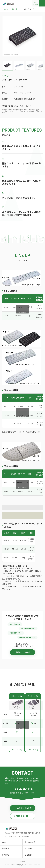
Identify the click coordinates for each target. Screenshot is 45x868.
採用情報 (6, 855)
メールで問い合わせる (22, 808)
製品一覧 (14, 9)
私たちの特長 (30, 842)
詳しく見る (16, 750)
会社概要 (28, 855)
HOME (6, 9)
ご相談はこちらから (23, 652)
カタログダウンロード (22, 816)
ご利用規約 (22, 861)
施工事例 (28, 848)
